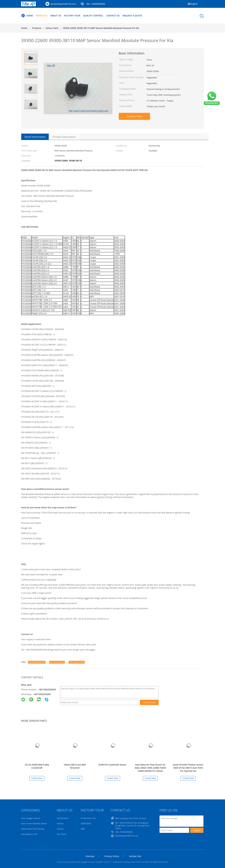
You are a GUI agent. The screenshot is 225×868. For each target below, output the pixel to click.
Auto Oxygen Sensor (31, 818)
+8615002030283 (47, 689)
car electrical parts (37, 662)
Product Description (64, 137)
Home (27, 16)
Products (42, 16)
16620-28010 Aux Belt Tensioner (75, 766)
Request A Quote (132, 16)
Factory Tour (72, 16)
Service (60, 829)
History (60, 823)
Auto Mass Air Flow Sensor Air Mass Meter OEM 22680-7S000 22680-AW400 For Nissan (150, 768)
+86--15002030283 (95, 4)
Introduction (63, 818)
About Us (56, 16)
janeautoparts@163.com (63, 4)
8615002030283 (43, 694)
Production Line (88, 818)
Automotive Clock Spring (33, 829)
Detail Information (35, 137)
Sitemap (90, 856)
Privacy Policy (112, 856)
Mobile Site (135, 856)
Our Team (62, 834)
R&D (83, 829)
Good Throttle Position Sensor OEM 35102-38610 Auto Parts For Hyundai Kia (188, 768)
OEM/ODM (86, 823)
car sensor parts (57, 662)
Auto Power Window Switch (34, 823)
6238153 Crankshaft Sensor (112, 765)
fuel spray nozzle (77, 662)
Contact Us (113, 16)
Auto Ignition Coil (29, 834)
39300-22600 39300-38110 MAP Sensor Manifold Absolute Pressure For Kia (101, 28)
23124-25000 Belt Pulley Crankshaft (37, 766)
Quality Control (93, 16)
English (194, 4)
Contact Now (134, 116)
